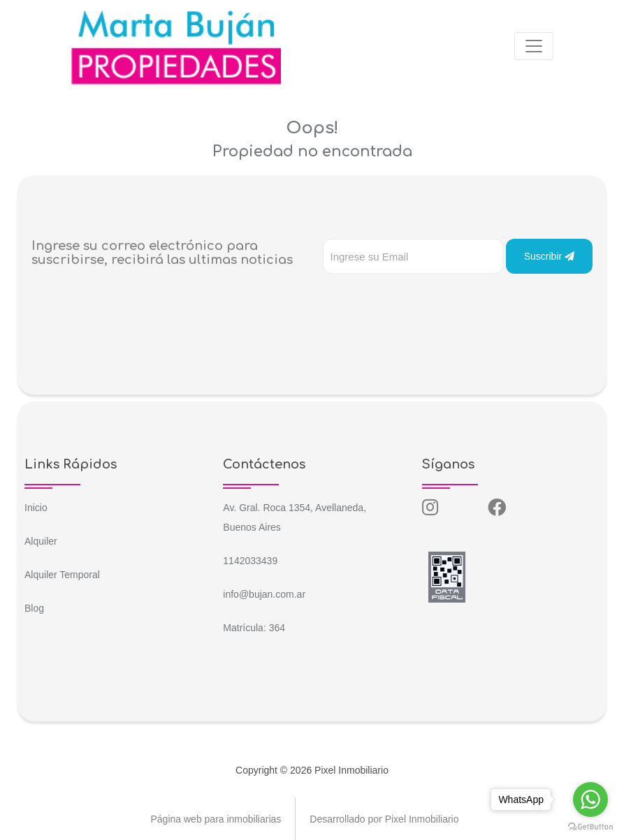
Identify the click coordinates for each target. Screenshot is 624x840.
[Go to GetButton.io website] (590, 826)
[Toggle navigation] (534, 46)
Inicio (36, 508)
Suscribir (549, 256)
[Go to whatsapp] (590, 800)
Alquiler (41, 541)
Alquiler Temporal (62, 575)
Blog (34, 608)
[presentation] (429, 302)
